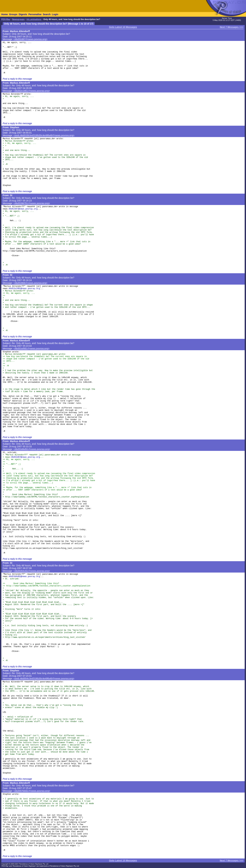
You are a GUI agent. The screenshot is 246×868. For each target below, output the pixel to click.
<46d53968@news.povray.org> (30, 283)
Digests (23, 14)
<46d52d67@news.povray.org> (30, 39)
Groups (13, 14)
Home (5, 14)
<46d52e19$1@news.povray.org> (32, 91)
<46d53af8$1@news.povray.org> (31, 349)
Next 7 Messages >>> (232, 27)
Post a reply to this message (17, 79)
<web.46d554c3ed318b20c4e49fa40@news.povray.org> (44, 679)
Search (47, 14)
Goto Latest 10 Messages (123, 27)
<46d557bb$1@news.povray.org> (32, 791)
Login (55, 14)
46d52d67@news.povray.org (23, 209)
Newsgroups (18, 19)
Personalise (35, 14)
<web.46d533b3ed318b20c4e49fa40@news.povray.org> (44, 135)
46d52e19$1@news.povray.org (24, 289)
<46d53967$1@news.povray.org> (32, 203)
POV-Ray (6, 19)
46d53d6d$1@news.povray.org (24, 577)
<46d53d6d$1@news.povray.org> (32, 449)
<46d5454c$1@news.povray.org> (32, 571)
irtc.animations (34, 19)
